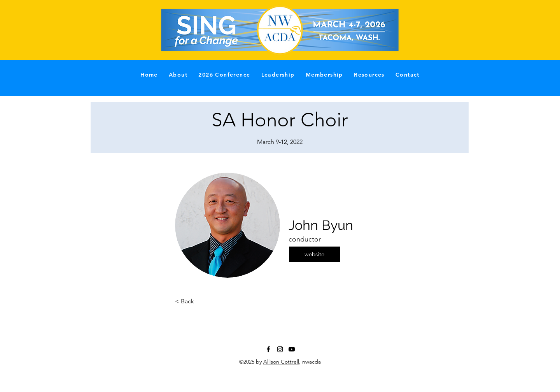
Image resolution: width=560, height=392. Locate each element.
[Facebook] (268, 349)
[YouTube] (292, 349)
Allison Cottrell (281, 362)
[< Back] (200, 302)
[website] (314, 254)
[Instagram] (280, 349)
